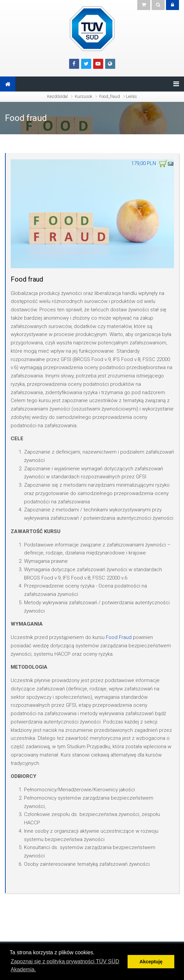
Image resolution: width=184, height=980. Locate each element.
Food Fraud (119, 637)
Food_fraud (110, 96)
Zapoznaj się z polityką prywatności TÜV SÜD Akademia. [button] (65, 965)
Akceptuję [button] (151, 962)
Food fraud (26, 118)
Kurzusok (83, 96)
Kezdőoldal (57, 96)
